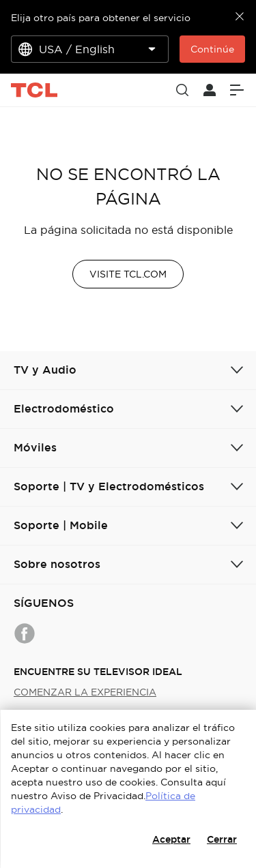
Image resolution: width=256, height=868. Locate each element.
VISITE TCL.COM (128, 274)
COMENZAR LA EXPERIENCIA (85, 692)
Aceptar (171, 839)
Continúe (212, 49)
